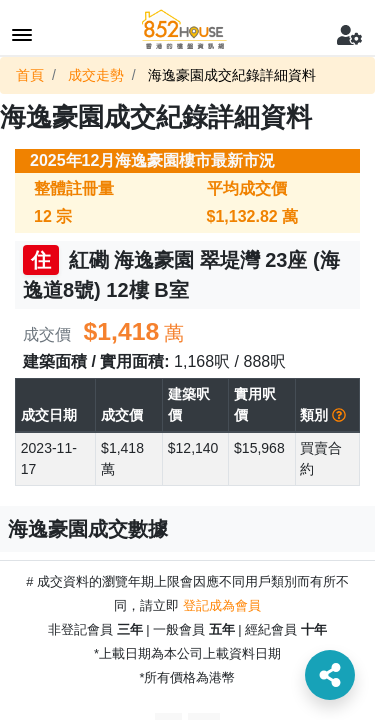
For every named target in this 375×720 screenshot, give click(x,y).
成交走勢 (96, 75)
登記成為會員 (222, 605)
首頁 (30, 75)
